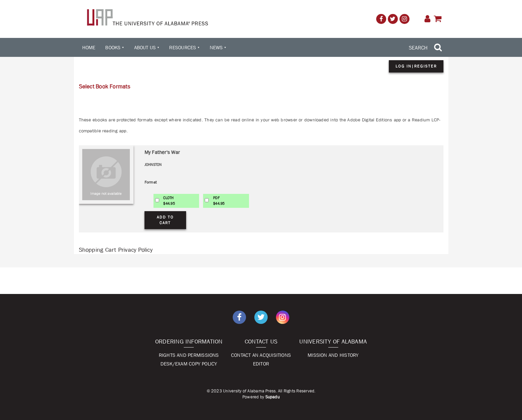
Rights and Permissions (189, 355)
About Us (145, 47)
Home (89, 47)
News (216, 47)
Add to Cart (165, 220)
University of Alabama (333, 342)
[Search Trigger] (426, 48)
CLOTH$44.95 (169, 201)
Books (113, 47)
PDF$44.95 (219, 201)
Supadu (272, 397)
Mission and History (333, 355)
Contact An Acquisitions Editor (261, 359)
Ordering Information (189, 342)
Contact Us (261, 342)
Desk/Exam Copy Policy (189, 364)
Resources (183, 47)
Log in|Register (416, 66)
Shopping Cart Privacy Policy (116, 250)
